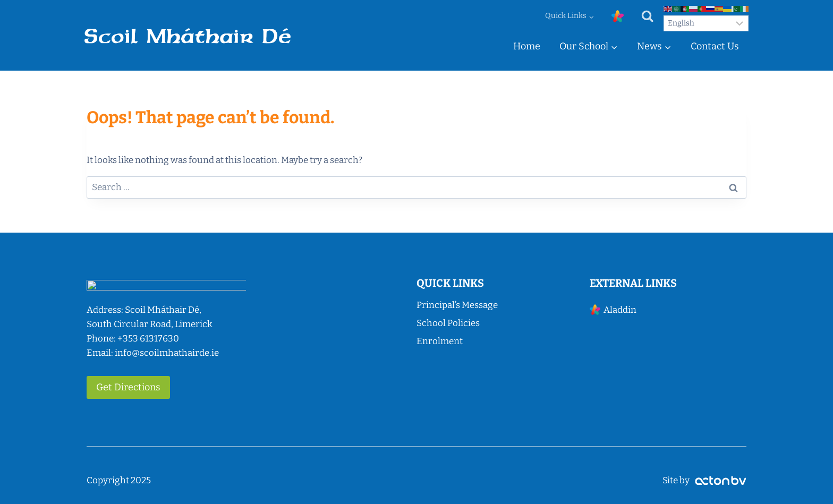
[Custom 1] (618, 16)
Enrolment (440, 341)
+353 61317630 (148, 339)
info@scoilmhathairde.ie (167, 353)
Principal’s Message (457, 305)
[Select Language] (706, 23)
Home (527, 46)
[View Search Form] (647, 16)
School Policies (448, 323)
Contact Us (715, 46)
